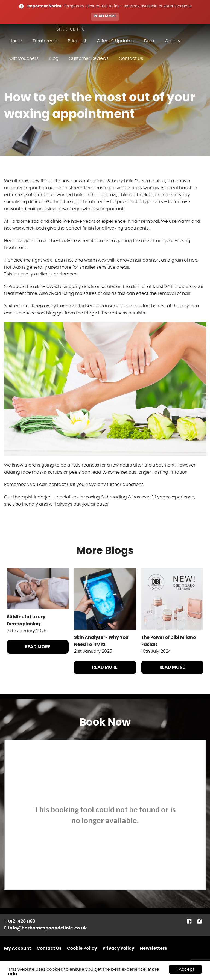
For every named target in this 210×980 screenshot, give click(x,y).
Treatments (45, 41)
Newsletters (153, 948)
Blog (54, 58)
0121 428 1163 (22, 921)
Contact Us (131, 58)
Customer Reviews (89, 58)
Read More (38, 647)
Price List (77, 41)
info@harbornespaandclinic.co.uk (48, 928)
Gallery (173, 41)
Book (149, 41)
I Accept (186, 969)
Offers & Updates (115, 41)
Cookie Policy (82, 948)
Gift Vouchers (24, 58)
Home (16, 41)
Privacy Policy (118, 948)
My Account (18, 948)
